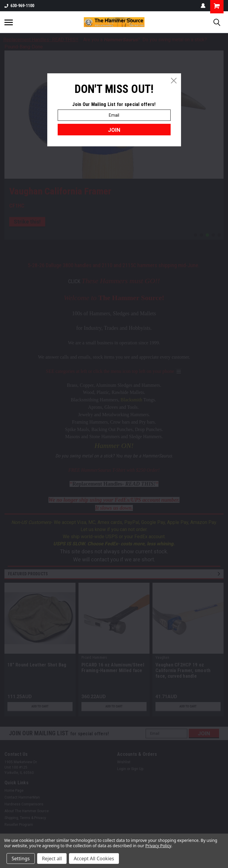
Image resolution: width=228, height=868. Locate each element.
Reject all (52, 859)
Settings (21, 859)
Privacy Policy (158, 846)
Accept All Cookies (94, 859)
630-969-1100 (19, 6)
